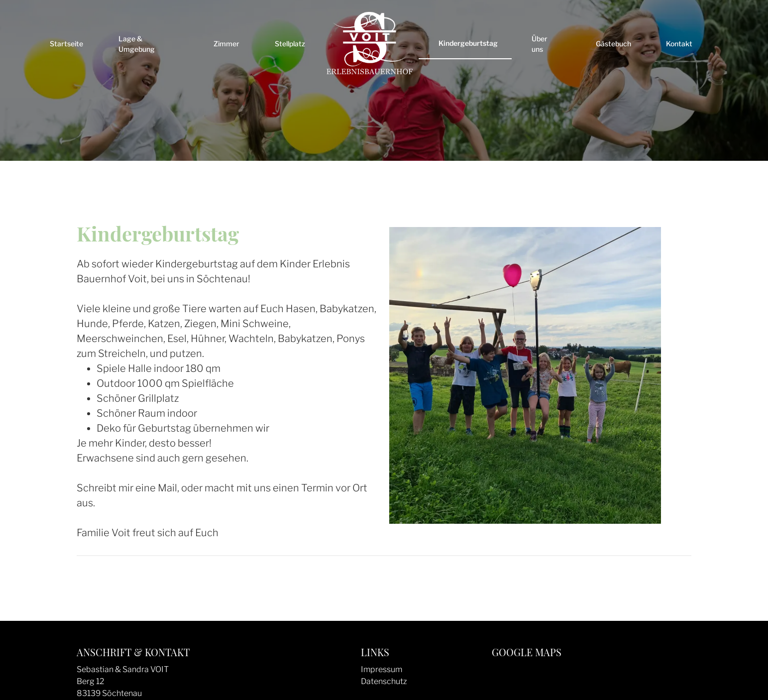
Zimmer (226, 44)
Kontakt (679, 44)
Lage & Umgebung (137, 44)
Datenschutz (384, 681)
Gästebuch (613, 44)
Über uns (540, 44)
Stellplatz (290, 44)
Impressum (382, 669)
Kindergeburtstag (468, 43)
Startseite (66, 44)
